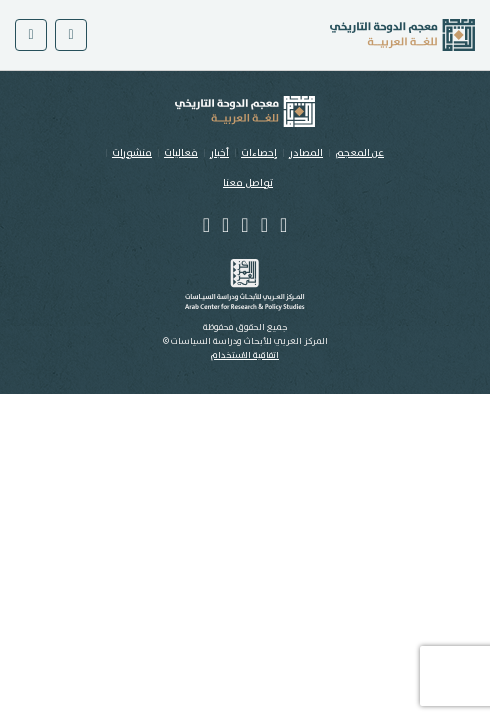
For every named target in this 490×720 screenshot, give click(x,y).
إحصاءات (259, 153)
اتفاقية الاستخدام (245, 355)
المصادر (306, 153)
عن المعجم (359, 153)
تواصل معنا (248, 183)
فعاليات (181, 153)
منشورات (132, 153)
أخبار (219, 153)
